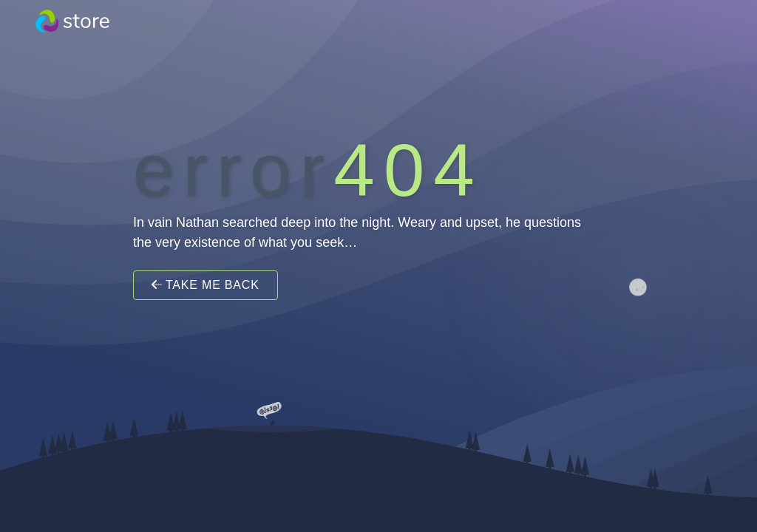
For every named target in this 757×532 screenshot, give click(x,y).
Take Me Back (206, 285)
